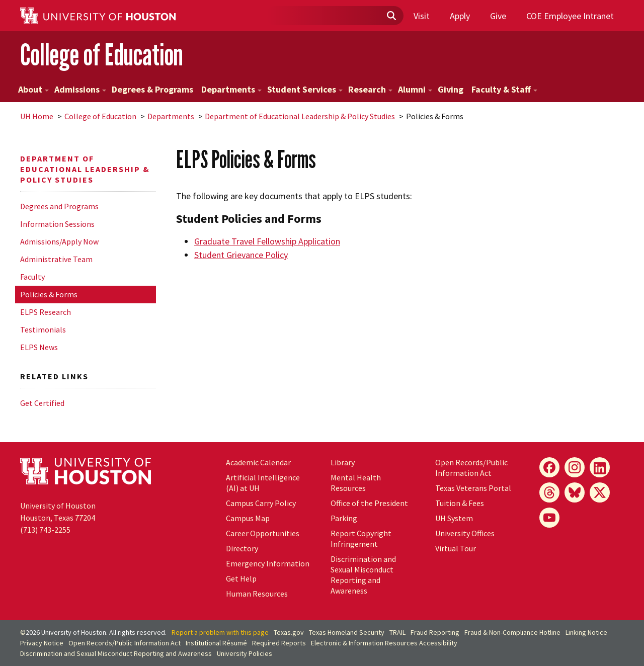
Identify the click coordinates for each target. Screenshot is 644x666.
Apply (460, 16)
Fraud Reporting (435, 632)
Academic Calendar (258, 462)
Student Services (305, 89)
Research (370, 89)
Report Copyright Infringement (361, 538)
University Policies (245, 653)
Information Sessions (57, 224)
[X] (600, 492)
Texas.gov (289, 632)
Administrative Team (56, 259)
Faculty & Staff (504, 89)
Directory (242, 548)
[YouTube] (549, 518)
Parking (344, 518)
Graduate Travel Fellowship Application (267, 241)
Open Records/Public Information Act (471, 468)
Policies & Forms (49, 294)
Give (498, 16)
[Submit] (391, 16)
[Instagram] (575, 467)
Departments (231, 89)
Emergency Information (268, 563)
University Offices (465, 533)
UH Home (37, 116)
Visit (422, 16)
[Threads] (549, 492)
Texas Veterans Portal (473, 488)
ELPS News (39, 347)
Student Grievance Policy (241, 255)
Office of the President (369, 503)
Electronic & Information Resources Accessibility (384, 643)
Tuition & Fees (460, 503)
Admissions (80, 89)
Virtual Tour (456, 548)
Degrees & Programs (152, 89)
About (33, 89)
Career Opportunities (263, 533)
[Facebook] (549, 467)
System (454, 518)
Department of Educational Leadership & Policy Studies (300, 116)
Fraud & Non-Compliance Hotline (512, 632)
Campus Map (248, 518)
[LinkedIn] (600, 467)
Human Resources (257, 594)
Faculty (32, 277)
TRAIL (397, 632)
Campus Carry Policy (261, 503)
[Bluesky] (575, 492)
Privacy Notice (42, 643)
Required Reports (279, 643)
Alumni (415, 89)
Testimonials (43, 329)
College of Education (102, 55)
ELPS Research (46, 312)
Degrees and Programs (59, 206)
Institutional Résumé (216, 643)
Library (343, 462)
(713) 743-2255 (45, 530)
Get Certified (42, 403)
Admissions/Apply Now (59, 241)
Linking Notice (586, 632)
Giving (451, 89)
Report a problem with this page (220, 632)
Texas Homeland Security (347, 632)
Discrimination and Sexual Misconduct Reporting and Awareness (363, 575)
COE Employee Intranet (570, 16)
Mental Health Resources (356, 483)
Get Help (241, 578)
